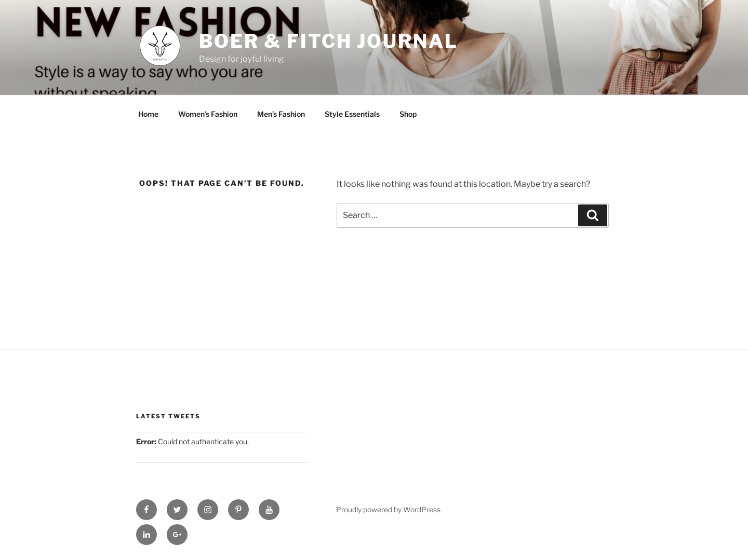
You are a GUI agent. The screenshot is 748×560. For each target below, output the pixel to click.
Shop (408, 114)
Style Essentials (352, 114)
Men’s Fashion (281, 114)
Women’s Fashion (208, 114)
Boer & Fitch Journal (329, 41)
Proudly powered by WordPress (388, 509)
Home (148, 114)
